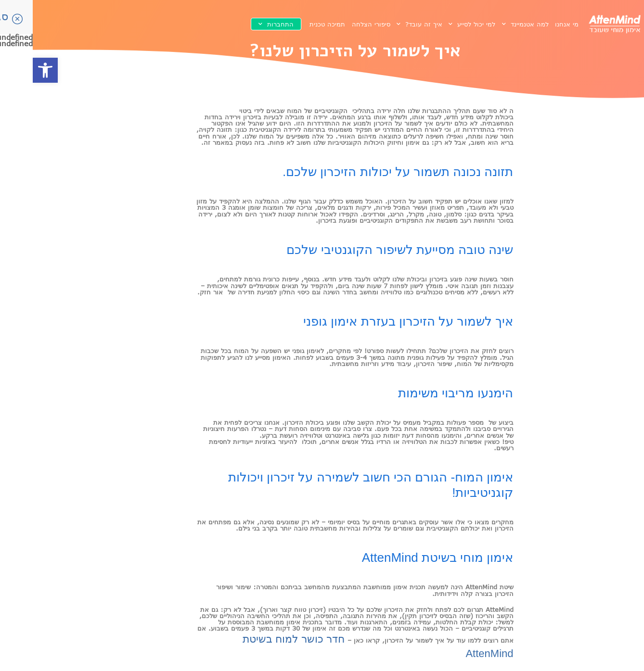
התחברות (243, 24)
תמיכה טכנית (295, 24)
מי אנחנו (534, 24)
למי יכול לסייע (439, 24)
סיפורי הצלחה (338, 24)
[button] (13, 70)
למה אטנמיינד (493, 24)
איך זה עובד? (387, 24)
